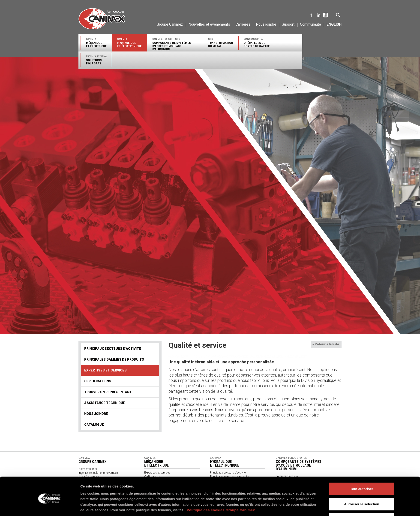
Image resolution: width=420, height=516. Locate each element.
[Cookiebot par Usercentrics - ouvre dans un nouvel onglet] (50, 313)
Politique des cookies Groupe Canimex (221, 297)
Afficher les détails (274, 312)
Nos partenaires (154, 492)
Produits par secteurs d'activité (163, 488)
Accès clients (284, 504)
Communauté (310, 24)
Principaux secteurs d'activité (113, 349)
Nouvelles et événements (209, 24)
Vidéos (148, 508)
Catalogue (94, 425)
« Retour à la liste (326, 344)
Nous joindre (266, 24)
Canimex (96, 43)
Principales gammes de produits (114, 359)
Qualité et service (89, 477)
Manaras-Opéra (257, 43)
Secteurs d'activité (287, 476)
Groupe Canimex (170, 24)
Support (288, 24)
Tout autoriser (362, 276)
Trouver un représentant (108, 392)
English (334, 24)
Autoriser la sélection (362, 291)
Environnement (88, 485)
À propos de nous (155, 496)
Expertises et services (105, 370)
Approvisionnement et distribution (99, 481)
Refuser (362, 306)
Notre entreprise (88, 469)
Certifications (98, 381)
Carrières (243, 24)
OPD (221, 43)
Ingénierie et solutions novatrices (98, 473)
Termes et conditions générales (163, 500)
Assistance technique (105, 403)
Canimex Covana (96, 60)
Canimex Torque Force (175, 44)
